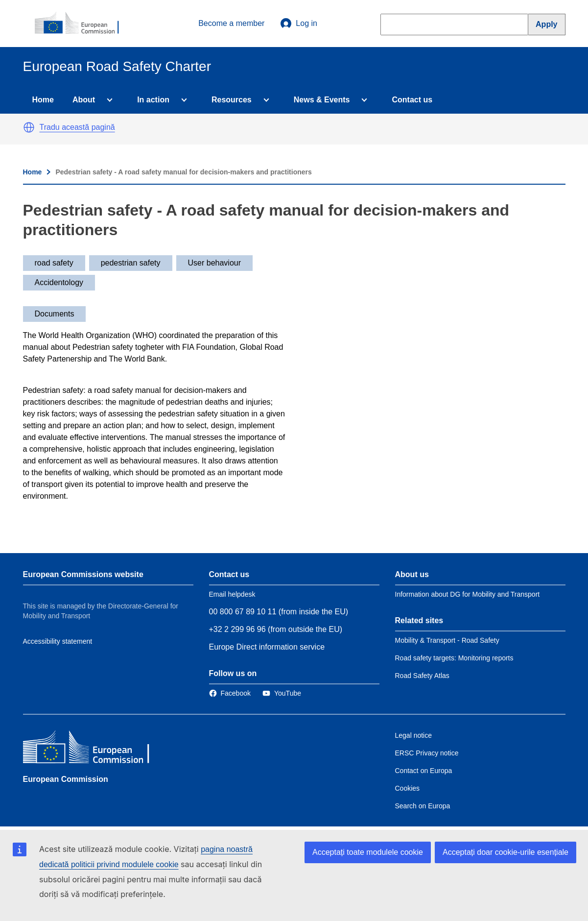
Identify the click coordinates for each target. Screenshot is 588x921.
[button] (29, 127)
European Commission (66, 779)
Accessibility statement (58, 641)
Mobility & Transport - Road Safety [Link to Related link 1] (447, 640)
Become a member (231, 23)
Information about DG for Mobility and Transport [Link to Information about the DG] (468, 594)
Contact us (412, 100)
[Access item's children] (108, 100)
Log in (299, 24)
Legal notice (414, 735)
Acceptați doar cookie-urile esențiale (506, 852)
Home (43, 100)
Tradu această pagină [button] (77, 127)
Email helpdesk (232, 594)
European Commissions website (83, 574)
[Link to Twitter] (282, 693)
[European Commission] (82, 24)
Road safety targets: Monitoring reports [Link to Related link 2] (454, 658)
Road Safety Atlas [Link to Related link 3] (422, 676)
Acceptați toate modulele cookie (368, 852)
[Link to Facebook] (230, 693)
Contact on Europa (424, 771)
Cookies (408, 788)
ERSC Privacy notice (427, 753)
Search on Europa (423, 806)
